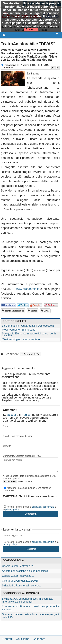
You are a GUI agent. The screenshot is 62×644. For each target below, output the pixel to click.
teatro (34, 311)
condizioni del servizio (43, 507)
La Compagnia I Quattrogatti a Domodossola (28, 326)
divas (46, 311)
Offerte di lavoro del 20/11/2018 (20, 581)
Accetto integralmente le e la (30, 508)
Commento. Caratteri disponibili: (22, 456)
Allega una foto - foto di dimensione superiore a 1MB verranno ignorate (30, 477)
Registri (26, 415)
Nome (6, 426)
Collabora (39, 639)
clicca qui (48, 16)
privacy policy (12, 509)
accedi (12, 415)
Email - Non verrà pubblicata (17, 436)
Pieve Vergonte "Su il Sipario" (19, 330)
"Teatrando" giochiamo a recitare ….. (23, 339)
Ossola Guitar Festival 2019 (18, 576)
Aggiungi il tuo (31, 354)
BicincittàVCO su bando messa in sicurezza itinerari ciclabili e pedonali (27, 600)
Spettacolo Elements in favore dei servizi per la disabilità (29, 335)
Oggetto (7, 446)
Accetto (31, 29)
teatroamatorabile (14, 311)
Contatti (8, 639)
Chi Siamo (23, 639)
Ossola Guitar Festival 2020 (18, 566)
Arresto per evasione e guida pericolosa (25, 571)
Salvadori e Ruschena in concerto (22, 586)
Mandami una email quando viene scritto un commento (27, 489)
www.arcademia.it (27, 289)
